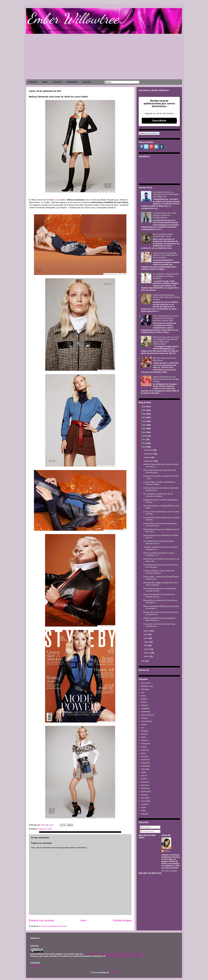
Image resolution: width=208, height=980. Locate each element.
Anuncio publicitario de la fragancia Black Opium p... (159, 619)
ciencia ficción (147, 715)
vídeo (143, 811)
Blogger (113, 972)
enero (147, 656)
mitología (145, 769)
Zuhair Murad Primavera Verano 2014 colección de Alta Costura (166, 297)
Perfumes (145, 788)
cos (143, 728)
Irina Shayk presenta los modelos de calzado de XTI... (160, 590)
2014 (144, 447)
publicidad (146, 791)
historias (145, 750)
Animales (145, 689)
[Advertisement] (104, 57)
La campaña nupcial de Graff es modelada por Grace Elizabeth (166, 276)
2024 (144, 414)
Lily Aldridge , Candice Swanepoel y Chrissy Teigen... (159, 483)
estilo (143, 737)
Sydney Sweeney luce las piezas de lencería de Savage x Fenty (166, 379)
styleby (57, 200)
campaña (145, 708)
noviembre (149, 454)
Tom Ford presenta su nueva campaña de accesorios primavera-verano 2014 (166, 318)
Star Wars (145, 798)
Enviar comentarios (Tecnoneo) (54, 926)
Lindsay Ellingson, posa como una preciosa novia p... (159, 572)
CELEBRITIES (72, 82)
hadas (144, 747)
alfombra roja (147, 686)
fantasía (145, 740)
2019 (144, 432)
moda (49, 829)
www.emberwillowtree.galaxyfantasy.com (125, 956)
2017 (144, 439)
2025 (144, 410)
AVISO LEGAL (37, 966)
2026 (144, 407)
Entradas (146, 827)
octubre (148, 457)
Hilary (167, 851)
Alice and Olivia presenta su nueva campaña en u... (159, 554)
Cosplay (145, 731)
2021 (144, 425)
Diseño (144, 734)
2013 (144, 661)
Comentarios (147, 831)
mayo (147, 642)
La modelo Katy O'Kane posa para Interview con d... (158, 542)
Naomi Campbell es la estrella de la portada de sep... (159, 596)
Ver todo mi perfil (169, 871)
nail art (144, 775)
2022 (144, 421)
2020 (144, 429)
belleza (144, 699)
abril (146, 645)
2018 (144, 436)
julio (146, 634)
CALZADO (57, 82)
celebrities (146, 712)
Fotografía (146, 744)
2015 (144, 443)
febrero (147, 653)
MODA (45, 82)
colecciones (146, 721)
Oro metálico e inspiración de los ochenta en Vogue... (158, 495)
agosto (147, 631)
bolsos (144, 702)
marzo (147, 649)
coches (144, 718)
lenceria (145, 756)
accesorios (146, 683)
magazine (42, 829)
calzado (144, 705)
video (143, 807)
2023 (144, 418)
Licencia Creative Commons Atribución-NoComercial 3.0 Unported (113, 954)
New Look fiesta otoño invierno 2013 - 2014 (163, 235)
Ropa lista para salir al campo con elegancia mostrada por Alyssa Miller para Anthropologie (166, 340)
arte (143, 693)
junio (146, 638)
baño (143, 696)
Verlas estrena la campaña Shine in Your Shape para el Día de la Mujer (165, 255)
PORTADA (33, 82)
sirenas (144, 795)
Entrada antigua (122, 920)
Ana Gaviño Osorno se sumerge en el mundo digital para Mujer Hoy (166, 194)
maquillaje (146, 766)
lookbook (145, 760)
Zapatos (145, 814)
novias (144, 779)
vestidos (145, 804)
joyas (143, 753)
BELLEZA (87, 82)
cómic (144, 724)
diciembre (149, 450)
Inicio (83, 920)
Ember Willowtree (73, 18)
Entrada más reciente (41, 920)
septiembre (149, 461)
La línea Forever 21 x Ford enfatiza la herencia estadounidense (164, 215)
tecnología (146, 801)
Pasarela (145, 782)
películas (145, 785)
